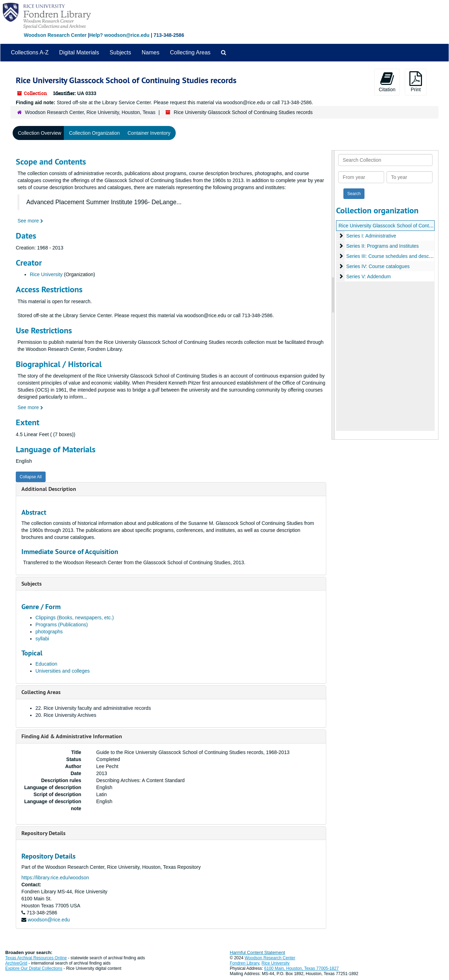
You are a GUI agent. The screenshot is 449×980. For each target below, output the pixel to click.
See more (30, 221)
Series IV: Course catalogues (378, 266)
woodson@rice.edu (49, 920)
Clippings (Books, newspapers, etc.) (75, 618)
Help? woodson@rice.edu (119, 35)
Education (46, 664)
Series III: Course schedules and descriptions (396, 256)
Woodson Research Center (55, 35)
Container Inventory (149, 133)
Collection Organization (95, 133)
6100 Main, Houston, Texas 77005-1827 (301, 968)
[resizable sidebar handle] (333, 295)
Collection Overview (40, 133)
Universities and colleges (63, 671)
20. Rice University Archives (66, 715)
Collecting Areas (190, 52)
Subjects (120, 52)
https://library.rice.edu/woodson (55, 878)
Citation (387, 82)
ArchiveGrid (16, 963)
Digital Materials (79, 52)
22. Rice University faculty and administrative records (93, 708)
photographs (49, 632)
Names (151, 52)
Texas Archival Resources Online (36, 958)
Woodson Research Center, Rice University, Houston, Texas (90, 112)
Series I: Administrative (371, 236)
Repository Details (43, 833)
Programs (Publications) (62, 625)
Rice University (46, 274)
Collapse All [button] (31, 477)
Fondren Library (244, 963)
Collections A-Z (30, 52)
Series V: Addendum (368, 276)
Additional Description (49, 489)
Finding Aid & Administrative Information (72, 736)
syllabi (42, 639)
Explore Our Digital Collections (34, 968)
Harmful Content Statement (257, 952)
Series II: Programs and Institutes (383, 246)
